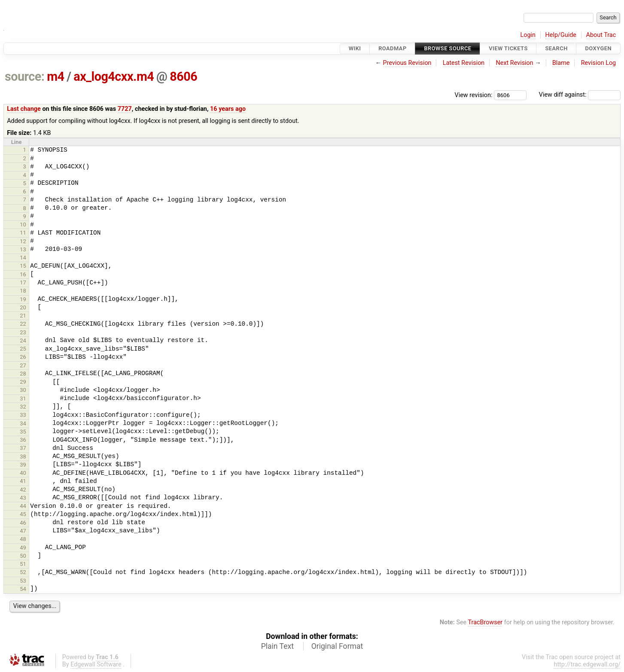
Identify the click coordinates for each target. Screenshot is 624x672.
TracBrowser (486, 622)
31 (23, 399)
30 (23, 390)
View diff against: (580, 95)
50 (23, 556)
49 (23, 548)
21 (23, 316)
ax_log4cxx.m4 (114, 76)
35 (23, 432)
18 (23, 291)
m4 (55, 76)
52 (23, 572)
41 (23, 481)
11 (23, 233)
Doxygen (598, 48)
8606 (183, 76)
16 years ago (228, 109)
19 (23, 299)
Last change (24, 109)
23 (23, 332)
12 (23, 241)
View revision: (474, 95)
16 (23, 274)
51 (23, 564)
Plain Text (277, 646)
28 (23, 374)
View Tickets (508, 48)
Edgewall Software (96, 664)
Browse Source (447, 48)
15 (23, 266)
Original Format (337, 646)
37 (23, 448)
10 (23, 225)
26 (23, 357)
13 (23, 249)
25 (23, 349)
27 (23, 365)
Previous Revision (407, 63)
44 (23, 506)
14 (23, 258)
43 (23, 498)
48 (23, 539)
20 (23, 307)
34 (23, 423)
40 (23, 473)
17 (23, 283)
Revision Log (599, 63)
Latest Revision (464, 63)
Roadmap (393, 48)
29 (23, 382)
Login (528, 35)
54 (23, 589)
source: (25, 76)
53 (23, 581)
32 (23, 407)
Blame (561, 63)
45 (23, 514)
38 (23, 457)
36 (23, 440)
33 (23, 415)
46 (23, 523)
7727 (125, 109)
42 (23, 490)
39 (23, 465)
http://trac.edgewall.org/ (587, 664)
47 (23, 531)
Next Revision (514, 63)
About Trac (601, 35)
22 (23, 324)
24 (23, 341)
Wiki (355, 48)
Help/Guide (561, 35)
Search (556, 48)
